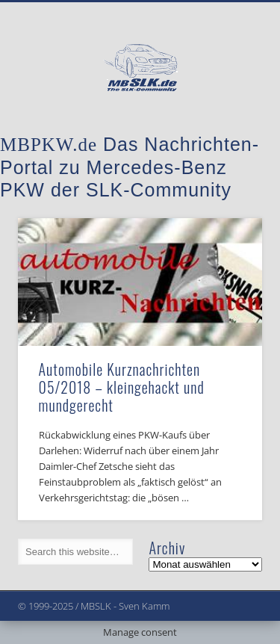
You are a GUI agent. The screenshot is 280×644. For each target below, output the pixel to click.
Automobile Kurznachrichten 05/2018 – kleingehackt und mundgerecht (122, 387)
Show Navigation (226, 134)
